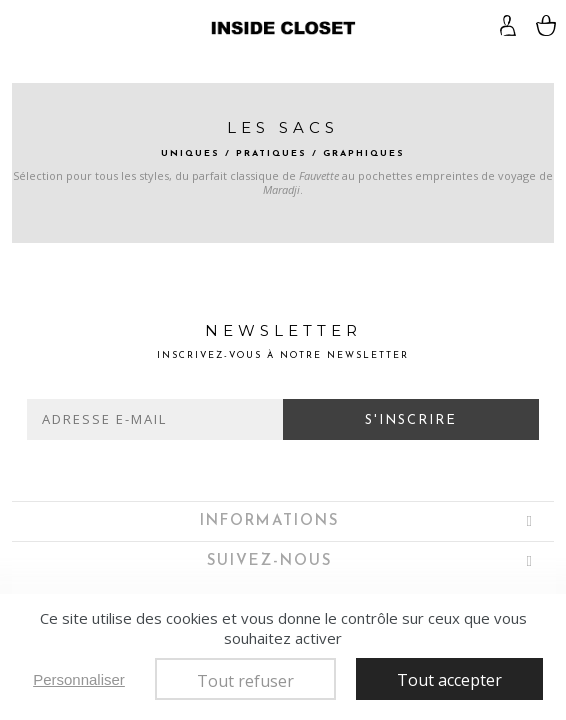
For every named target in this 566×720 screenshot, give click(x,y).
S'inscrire (411, 420)
